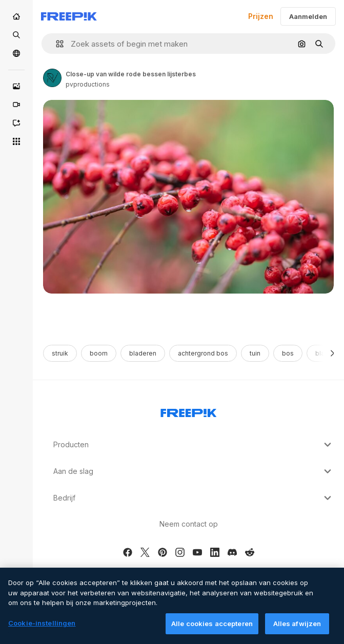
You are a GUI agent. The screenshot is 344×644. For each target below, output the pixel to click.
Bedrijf (194, 498)
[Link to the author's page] (52, 78)
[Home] (16, 16)
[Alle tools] (16, 141)
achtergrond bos (203, 353)
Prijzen (261, 16)
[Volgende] (332, 353)
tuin (255, 353)
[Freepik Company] (189, 411)
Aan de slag (194, 471)
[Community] (16, 53)
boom (99, 353)
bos (288, 353)
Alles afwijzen (297, 629)
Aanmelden (308, 16)
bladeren (143, 353)
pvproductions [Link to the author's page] (88, 84)
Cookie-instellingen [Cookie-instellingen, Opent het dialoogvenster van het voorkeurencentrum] (42, 628)
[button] (56, 44)
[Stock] (16, 35)
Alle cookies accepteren (212, 629)
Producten (194, 445)
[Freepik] (69, 16)
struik (60, 353)
